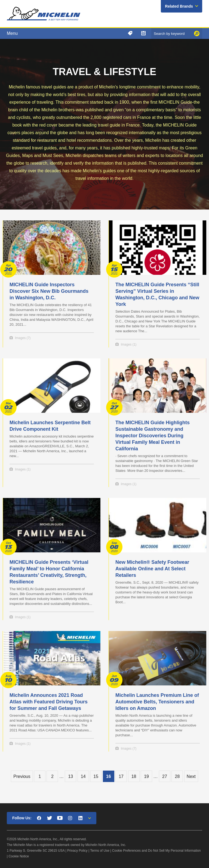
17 (121, 776)
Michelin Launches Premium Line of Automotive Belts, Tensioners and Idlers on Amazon (157, 702)
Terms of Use (100, 851)
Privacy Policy (77, 851)
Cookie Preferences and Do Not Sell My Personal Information (156, 851)
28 (177, 776)
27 (165, 776)
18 (134, 776)
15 (96, 776)
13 (70, 776)
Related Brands (179, 6)
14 (83, 776)
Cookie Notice (19, 856)
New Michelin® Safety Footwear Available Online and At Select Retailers (152, 569)
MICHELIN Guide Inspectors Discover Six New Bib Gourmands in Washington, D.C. (49, 291)
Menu (12, 33)
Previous (22, 776)
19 (146, 776)
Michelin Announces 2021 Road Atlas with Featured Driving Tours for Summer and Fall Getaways (49, 702)
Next (191, 776)
